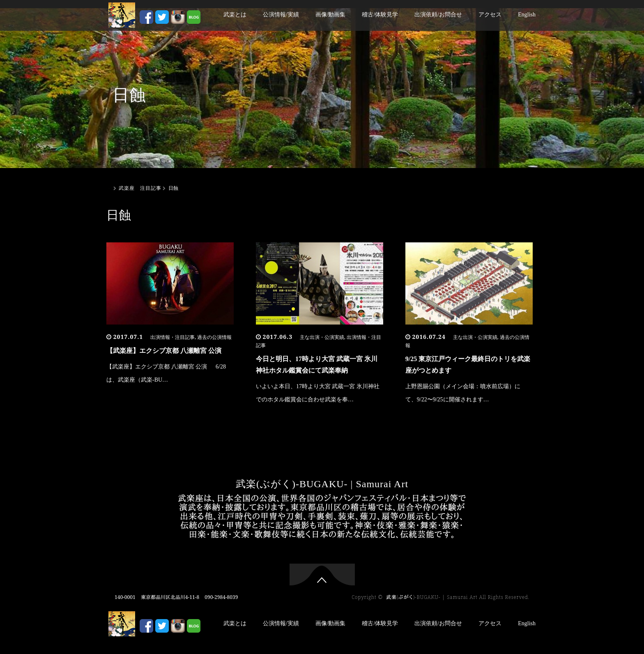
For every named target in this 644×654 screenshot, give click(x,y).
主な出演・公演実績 (322, 337)
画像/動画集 (331, 15)
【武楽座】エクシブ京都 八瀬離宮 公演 (164, 351)
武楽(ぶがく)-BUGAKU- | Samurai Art (322, 484)
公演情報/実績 (281, 15)
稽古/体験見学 (380, 15)
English (527, 15)
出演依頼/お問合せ (438, 15)
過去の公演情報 (214, 337)
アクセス (490, 15)
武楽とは (235, 15)
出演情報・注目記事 (172, 337)
